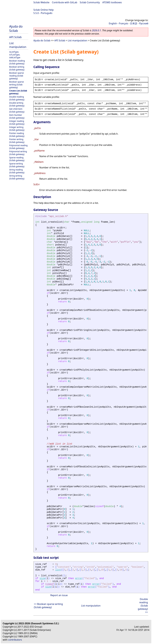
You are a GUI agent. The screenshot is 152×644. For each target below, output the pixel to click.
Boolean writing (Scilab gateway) (17, 68)
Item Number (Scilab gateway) (17, 116)
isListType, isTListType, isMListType (15, 55)
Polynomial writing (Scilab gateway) (18, 153)
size (42, 578)
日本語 (134, 23)
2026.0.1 (96, 30)
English (113, 23)
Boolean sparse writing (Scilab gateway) (16, 85)
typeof (50, 584)
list (58, 570)
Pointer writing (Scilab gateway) (17, 141)
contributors (15, 640)
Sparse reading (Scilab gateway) (17, 159)
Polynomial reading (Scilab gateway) (18, 147)
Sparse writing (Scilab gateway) (17, 165)
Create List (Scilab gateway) (18, 92)
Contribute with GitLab (65, 2)
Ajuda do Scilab (16, 28)
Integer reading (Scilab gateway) (17, 122)
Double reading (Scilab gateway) (17, 98)
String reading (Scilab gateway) (17, 171)
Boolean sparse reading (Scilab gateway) (16, 76)
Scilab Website (41, 2)
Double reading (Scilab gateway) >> (143, 606)
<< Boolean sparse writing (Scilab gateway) (48, 606)
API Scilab (15, 37)
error (79, 578)
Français (123, 23)
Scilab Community (90, 2)
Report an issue (59, 595)
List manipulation (18, 45)
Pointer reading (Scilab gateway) (17, 135)
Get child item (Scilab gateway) (17, 110)
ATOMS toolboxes (112, 2)
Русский (144, 23)
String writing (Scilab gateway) (17, 177)
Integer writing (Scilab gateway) (17, 129)
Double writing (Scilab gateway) (17, 104)
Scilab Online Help (43, 10)
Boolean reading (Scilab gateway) (17, 62)
